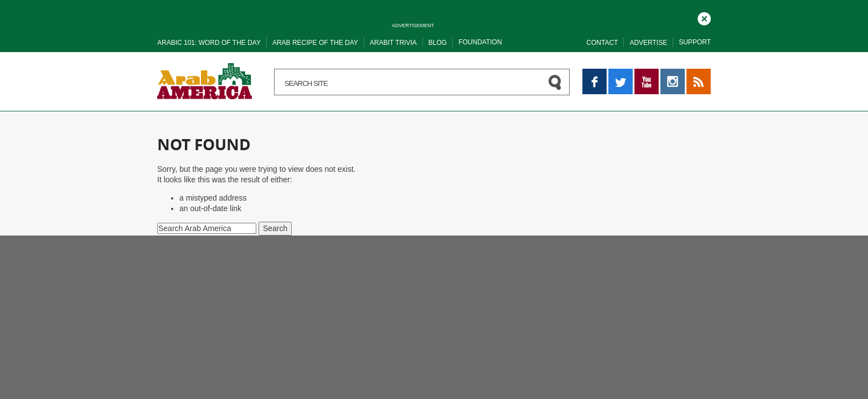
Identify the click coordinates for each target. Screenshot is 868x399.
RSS (694, 74)
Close (704, 17)
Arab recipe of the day (315, 43)
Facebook (595, 74)
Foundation (480, 42)
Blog (438, 43)
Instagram (673, 74)
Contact (602, 43)
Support (695, 42)
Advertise (648, 43)
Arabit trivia (393, 43)
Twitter (620, 74)
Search (275, 228)
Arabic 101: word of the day (209, 43)
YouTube (647, 74)
